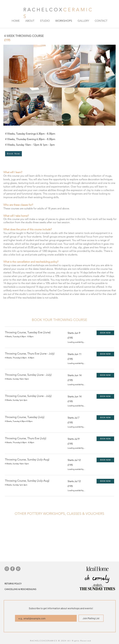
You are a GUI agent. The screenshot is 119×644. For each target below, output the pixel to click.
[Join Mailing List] (91, 618)
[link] (33, 332)
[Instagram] (7, 569)
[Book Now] (13, 154)
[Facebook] (12, 569)
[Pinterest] (18, 569)
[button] (105, 333)
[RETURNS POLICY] (22, 584)
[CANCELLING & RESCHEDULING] (31, 589)
